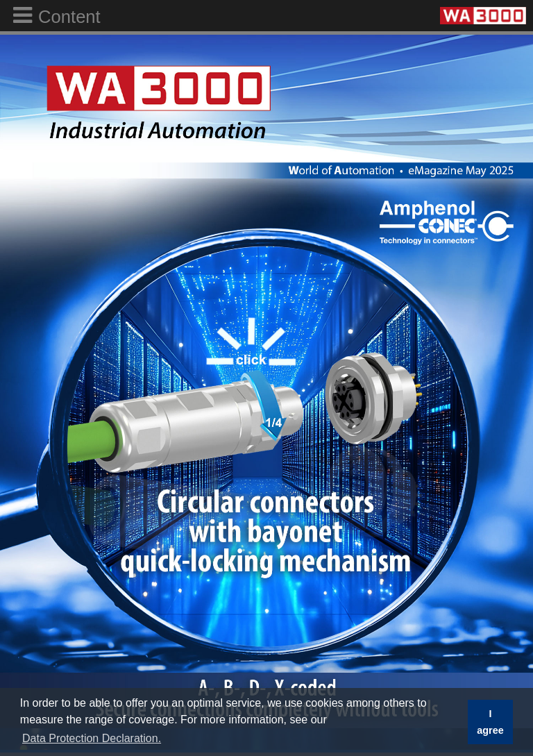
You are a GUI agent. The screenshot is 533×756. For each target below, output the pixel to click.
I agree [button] (490, 722)
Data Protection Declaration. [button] (92, 738)
